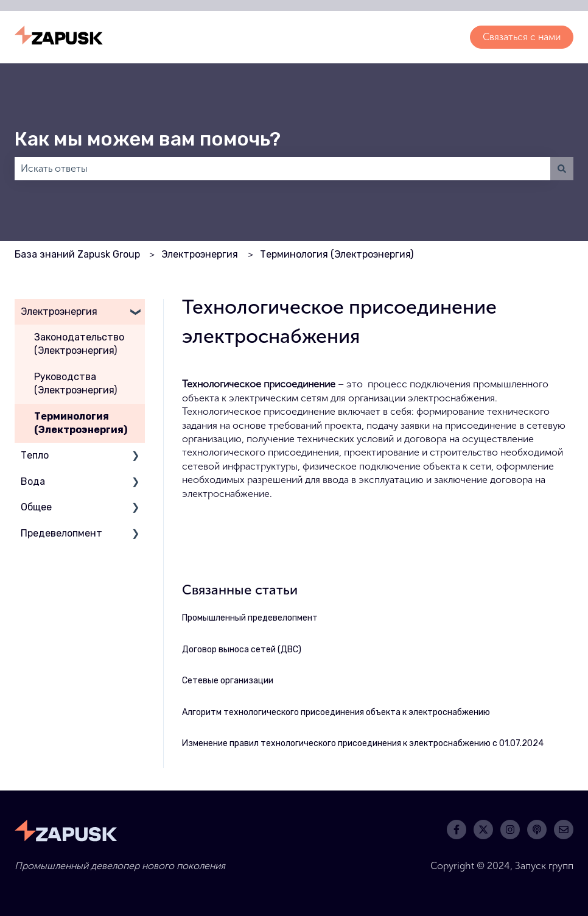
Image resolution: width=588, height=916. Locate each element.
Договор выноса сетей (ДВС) (242, 650)
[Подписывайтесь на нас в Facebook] (457, 830)
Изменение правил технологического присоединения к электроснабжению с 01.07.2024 (363, 743)
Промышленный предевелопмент (250, 618)
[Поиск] (562, 169)
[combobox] (282, 169)
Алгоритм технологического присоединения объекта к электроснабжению (336, 712)
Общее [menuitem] (36, 507)
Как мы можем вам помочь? (148, 139)
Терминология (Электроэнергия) (337, 254)
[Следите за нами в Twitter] (483, 830)
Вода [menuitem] (33, 481)
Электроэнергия (200, 254)
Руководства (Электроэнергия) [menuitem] (75, 383)
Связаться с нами (522, 37)
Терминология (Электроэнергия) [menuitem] (81, 423)
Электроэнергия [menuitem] (59, 312)
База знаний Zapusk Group (77, 254)
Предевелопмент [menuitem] (61, 533)
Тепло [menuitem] (35, 455)
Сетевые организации (228, 681)
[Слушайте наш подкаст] (537, 830)
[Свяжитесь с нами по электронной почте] (564, 830)
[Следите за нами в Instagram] (510, 830)
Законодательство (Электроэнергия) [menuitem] (79, 344)
